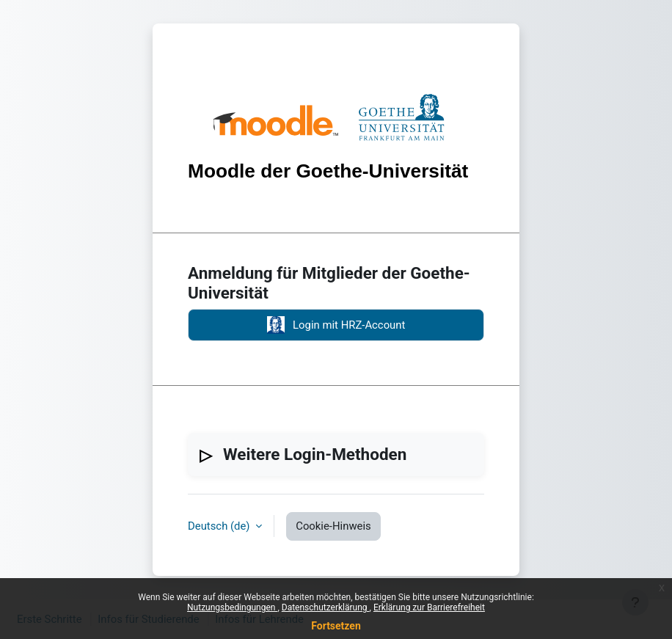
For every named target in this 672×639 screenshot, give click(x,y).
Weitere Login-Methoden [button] (315, 454)
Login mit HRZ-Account (336, 325)
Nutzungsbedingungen (232, 607)
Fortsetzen (336, 626)
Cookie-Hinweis (333, 526)
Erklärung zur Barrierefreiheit (429, 607)
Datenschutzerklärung (326, 607)
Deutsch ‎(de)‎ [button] (220, 526)
